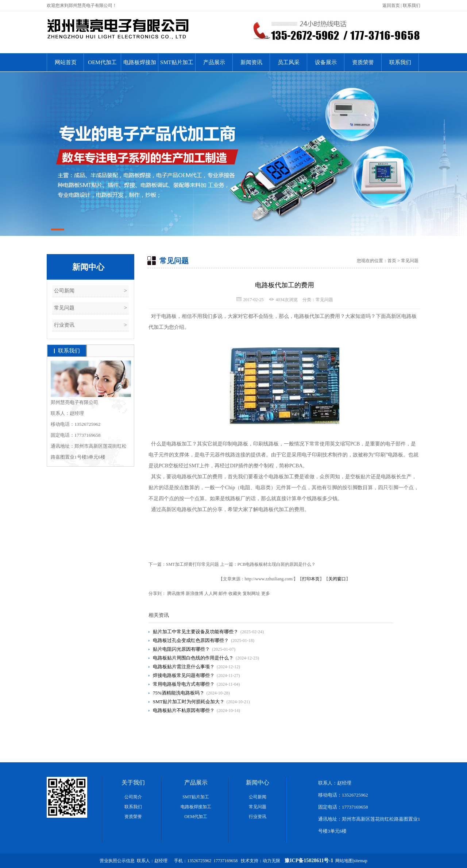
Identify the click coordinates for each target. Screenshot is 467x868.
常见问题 (64, 308)
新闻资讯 (251, 62)
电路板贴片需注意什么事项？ (184, 667)
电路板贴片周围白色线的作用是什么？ (193, 658)
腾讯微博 (176, 593)
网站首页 (66, 62)
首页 (392, 261)
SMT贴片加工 (177, 62)
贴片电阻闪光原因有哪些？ (181, 649)
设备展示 (326, 62)
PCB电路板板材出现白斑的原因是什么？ (277, 564)
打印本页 (311, 579)
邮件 (223, 593)
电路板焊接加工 (140, 65)
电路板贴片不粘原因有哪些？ (184, 710)
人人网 (211, 593)
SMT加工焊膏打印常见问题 (192, 564)
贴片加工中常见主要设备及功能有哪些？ (196, 632)
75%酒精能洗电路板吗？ (179, 693)
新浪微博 (194, 593)
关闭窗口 (337, 579)
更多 (266, 593)
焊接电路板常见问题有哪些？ (184, 675)
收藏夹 (235, 593)
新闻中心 (88, 267)
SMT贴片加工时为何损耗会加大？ (189, 702)
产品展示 (214, 62)
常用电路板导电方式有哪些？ (184, 684)
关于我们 (133, 783)
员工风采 (289, 62)
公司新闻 (64, 291)
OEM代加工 (102, 62)
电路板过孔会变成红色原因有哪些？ (191, 640)
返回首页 (391, 5)
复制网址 (251, 593)
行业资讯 (64, 325)
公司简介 (133, 797)
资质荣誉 (363, 62)
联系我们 (412, 5)
